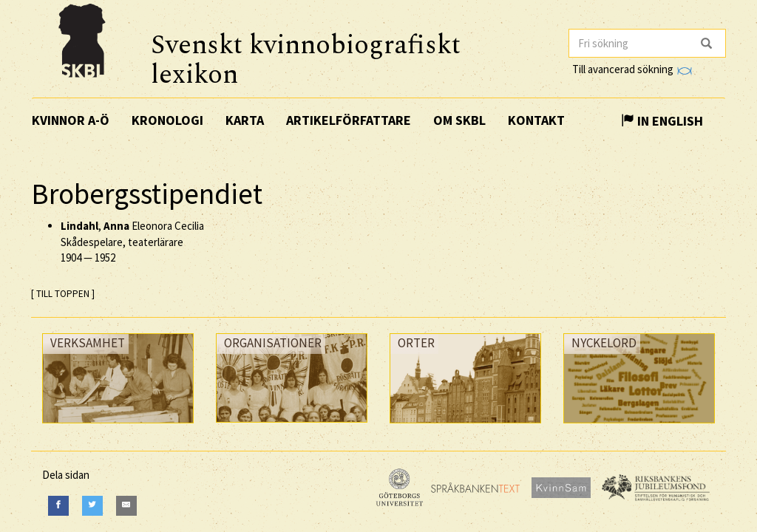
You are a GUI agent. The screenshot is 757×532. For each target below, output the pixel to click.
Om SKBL (459, 120)
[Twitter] (92, 506)
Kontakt (536, 120)
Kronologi (167, 120)
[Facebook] (58, 506)
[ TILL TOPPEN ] (63, 294)
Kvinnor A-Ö (71, 120)
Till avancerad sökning (632, 69)
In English (662, 121)
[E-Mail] (126, 506)
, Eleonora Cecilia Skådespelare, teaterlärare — (132, 242)
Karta (245, 120)
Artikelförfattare (349, 120)
